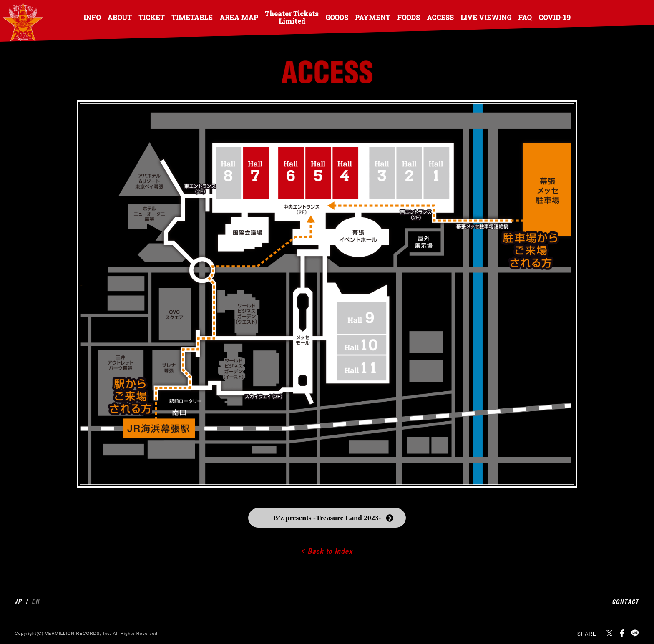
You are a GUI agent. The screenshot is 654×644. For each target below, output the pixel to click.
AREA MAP (239, 17)
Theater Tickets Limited (292, 17)
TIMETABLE (192, 17)
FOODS (409, 17)
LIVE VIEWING (486, 17)
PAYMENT (373, 17)
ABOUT (119, 17)
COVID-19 (555, 17)
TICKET (152, 17)
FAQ (525, 17)
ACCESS (440, 17)
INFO (92, 17)
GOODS (337, 17)
